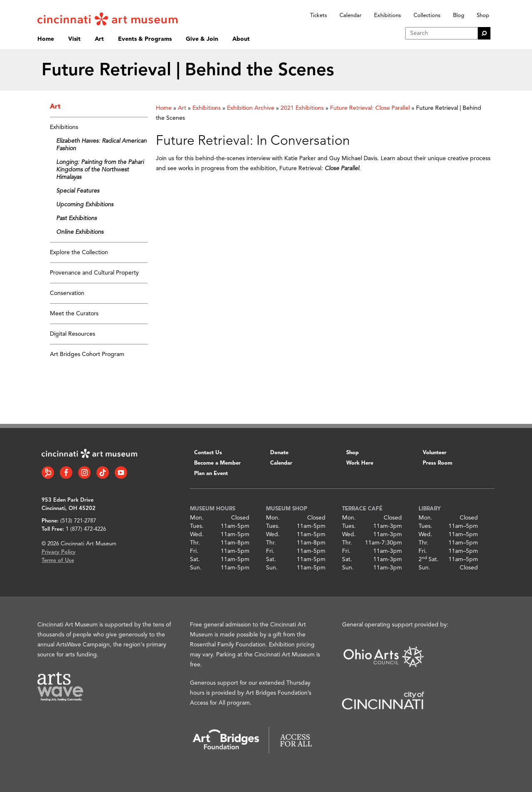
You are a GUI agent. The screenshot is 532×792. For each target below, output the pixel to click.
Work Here (360, 463)
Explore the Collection (79, 252)
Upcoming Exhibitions (85, 205)
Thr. (195, 543)
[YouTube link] (121, 473)
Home (46, 39)
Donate (279, 453)
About (241, 39)
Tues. (197, 526)
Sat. (195, 559)
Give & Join (202, 39)
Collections (427, 16)
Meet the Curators (74, 314)
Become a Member (217, 463)
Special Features (78, 191)
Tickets (319, 16)
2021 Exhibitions (302, 108)
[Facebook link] (66, 473)
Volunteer (435, 453)
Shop (483, 16)
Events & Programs (145, 39)
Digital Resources (73, 334)
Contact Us (208, 453)
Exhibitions (388, 16)
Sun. (196, 568)
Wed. (197, 535)
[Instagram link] (84, 473)
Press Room (437, 463)
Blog (459, 16)
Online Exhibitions (80, 232)
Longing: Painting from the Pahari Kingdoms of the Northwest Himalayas (100, 170)
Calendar (351, 16)
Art (99, 39)
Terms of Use (58, 561)
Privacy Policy (59, 552)
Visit (74, 39)
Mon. (197, 518)
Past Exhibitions (76, 218)
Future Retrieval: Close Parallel (370, 108)
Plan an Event (211, 474)
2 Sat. (429, 559)
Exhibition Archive (251, 108)
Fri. (194, 551)
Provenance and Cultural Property (94, 273)
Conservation (67, 293)
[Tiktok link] (103, 473)
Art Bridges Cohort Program (87, 354)
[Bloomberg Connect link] (48, 473)
